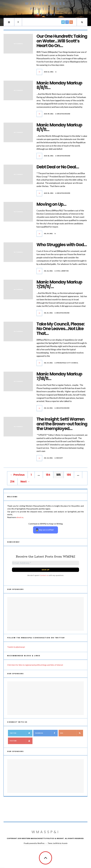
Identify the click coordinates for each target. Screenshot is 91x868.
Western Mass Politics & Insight (45, 9)
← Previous (17, 475)
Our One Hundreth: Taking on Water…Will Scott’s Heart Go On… (62, 41)
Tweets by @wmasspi (16, 647)
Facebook (46, 733)
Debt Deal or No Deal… (58, 167)
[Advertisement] (45, 614)
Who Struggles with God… (62, 245)
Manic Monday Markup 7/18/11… (59, 376)
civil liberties (62, 271)
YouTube (21, 741)
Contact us (44, 575)
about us (20, 517)
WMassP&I (45, 832)
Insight (60, 458)
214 (12, 482)
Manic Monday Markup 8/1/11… (59, 127)
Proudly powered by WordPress (34, 843)
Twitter (21, 733)
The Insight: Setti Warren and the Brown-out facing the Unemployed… (62, 424)
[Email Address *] (45, 563)
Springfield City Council (67, 363)
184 (48, 475)
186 (69, 475)
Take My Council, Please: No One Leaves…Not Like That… (60, 329)
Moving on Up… (51, 204)
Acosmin (65, 843)
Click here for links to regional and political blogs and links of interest (35, 665)
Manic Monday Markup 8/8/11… (59, 85)
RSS (72, 733)
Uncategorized (64, 114)
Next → (25, 482)
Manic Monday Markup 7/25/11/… (59, 284)
